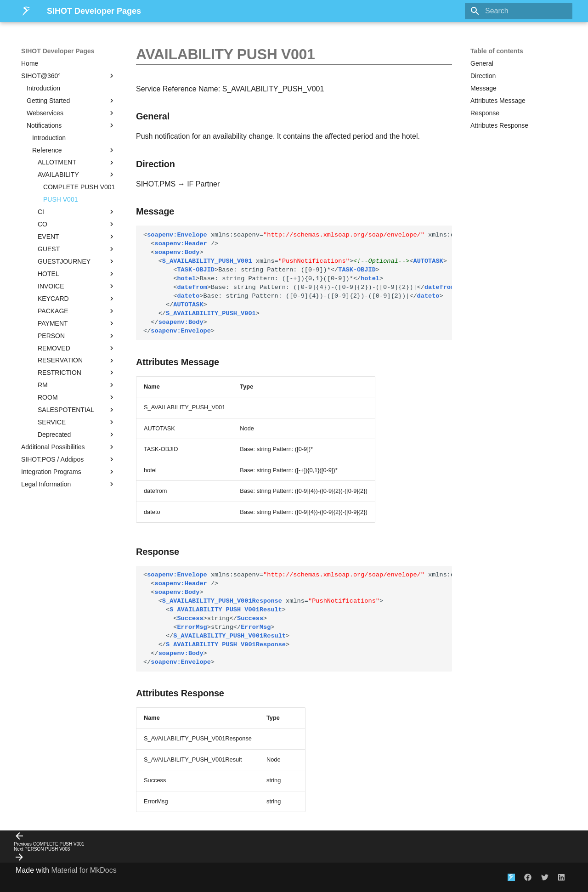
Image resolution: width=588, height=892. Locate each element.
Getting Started (71, 101)
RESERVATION (77, 361)
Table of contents (497, 51)
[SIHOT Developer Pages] (27, 11)
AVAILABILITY (77, 175)
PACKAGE (77, 311)
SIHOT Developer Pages (58, 51)
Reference (74, 150)
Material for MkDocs (84, 870)
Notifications (71, 125)
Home (30, 63)
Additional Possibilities (68, 447)
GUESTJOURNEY (77, 261)
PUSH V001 (60, 199)
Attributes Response (499, 125)
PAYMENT (77, 323)
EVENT (77, 237)
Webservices (71, 113)
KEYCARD (77, 299)
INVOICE (77, 286)
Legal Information (68, 484)
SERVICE (77, 422)
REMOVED (77, 348)
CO (77, 224)
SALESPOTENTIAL (77, 410)
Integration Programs (68, 472)
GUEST (77, 249)
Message (483, 88)
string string (298, 618)
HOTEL (77, 274)
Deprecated (77, 435)
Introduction (43, 88)
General (482, 63)
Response (485, 113)
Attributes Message (498, 101)
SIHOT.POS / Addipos (68, 459)
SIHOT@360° (68, 76)
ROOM (77, 397)
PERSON (77, 336)
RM (77, 385)
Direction (483, 76)
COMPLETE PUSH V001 (79, 187)
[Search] (519, 11)
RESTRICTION (77, 373)
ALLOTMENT (77, 163)
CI (77, 212)
